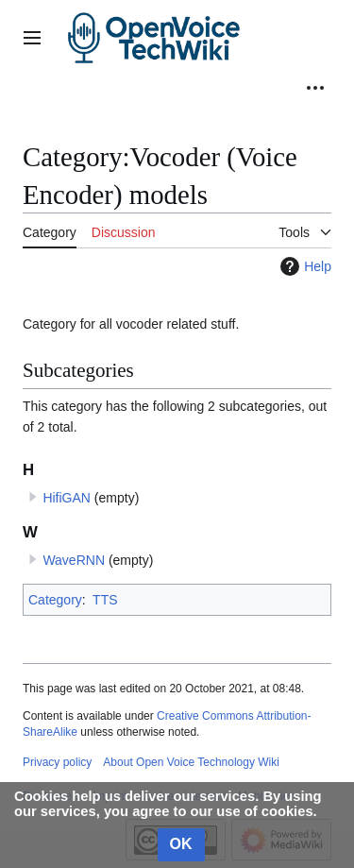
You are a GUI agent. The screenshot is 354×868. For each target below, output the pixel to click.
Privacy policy (57, 762)
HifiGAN (67, 498)
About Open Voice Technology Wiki (191, 762)
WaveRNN (74, 560)
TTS (105, 600)
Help (303, 266)
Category (55, 600)
